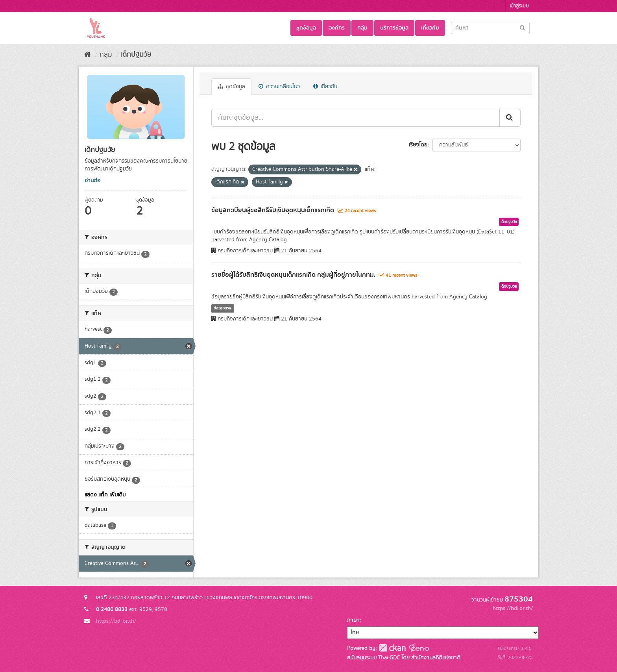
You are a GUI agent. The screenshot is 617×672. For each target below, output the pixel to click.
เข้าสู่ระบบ (519, 6)
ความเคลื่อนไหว (279, 87)
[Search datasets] (490, 28)
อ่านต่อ (92, 181)
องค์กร (337, 28)
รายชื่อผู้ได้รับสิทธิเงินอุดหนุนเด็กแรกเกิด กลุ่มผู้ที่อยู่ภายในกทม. (293, 275)
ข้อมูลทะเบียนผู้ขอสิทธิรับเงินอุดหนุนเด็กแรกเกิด (273, 210)
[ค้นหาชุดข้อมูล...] (356, 118)
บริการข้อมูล (394, 28)
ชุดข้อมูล (306, 28)
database (223, 308)
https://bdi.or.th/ (116, 621)
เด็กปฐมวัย (136, 55)
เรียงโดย (418, 145)
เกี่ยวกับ (430, 28)
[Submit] (522, 27)
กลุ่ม (362, 28)
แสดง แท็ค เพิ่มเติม (105, 495)
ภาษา (353, 620)
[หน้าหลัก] (88, 55)
